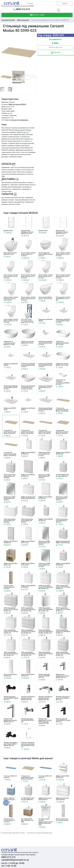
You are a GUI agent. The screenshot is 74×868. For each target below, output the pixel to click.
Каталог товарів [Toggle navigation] (37, 15)
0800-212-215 (22, 9)
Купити (56, 52)
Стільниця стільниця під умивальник (39, 833)
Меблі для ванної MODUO (17, 104)
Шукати (65, 3)
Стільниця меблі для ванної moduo (13, 833)
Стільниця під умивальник (19, 120)
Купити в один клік (56, 47)
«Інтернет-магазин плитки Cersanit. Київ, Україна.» (19, 855)
